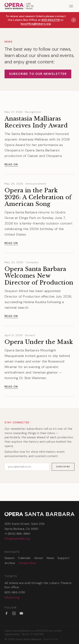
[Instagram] (14, 613)
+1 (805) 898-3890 (17, 534)
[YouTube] (21, 613)
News (50, 558)
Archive (10, 563)
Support (63, 558)
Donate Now (27, 563)
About (39, 558)
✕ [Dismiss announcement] (74, 20)
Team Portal (50, 639)
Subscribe (63, 467)
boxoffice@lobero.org (36, 24)
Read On (11, 164)
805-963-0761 (15, 592)
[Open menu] (71, 6)
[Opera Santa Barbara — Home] (19, 6)
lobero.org (12, 597)
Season (9, 558)
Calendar (24, 558)
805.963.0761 (51, 20)
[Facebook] (6, 613)
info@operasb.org (17, 539)
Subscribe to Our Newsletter (38, 74)
